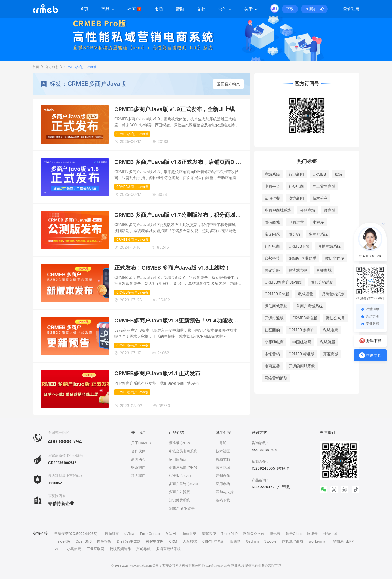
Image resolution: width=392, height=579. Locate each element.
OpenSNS (84, 541)
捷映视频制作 (120, 549)
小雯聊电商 (274, 342)
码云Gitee (294, 534)
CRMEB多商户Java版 (80, 67)
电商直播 (272, 366)
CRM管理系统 (213, 541)
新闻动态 (138, 459)
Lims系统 (189, 534)
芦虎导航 (143, 549)
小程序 (318, 222)
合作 (225, 9)
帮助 (180, 9)
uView (130, 534)
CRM (173, 541)
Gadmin (252, 541)
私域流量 (328, 342)
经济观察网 (298, 270)
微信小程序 (335, 258)
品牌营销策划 (333, 294)
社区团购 (272, 330)
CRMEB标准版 (305, 318)
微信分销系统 (322, 282)
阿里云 (312, 534)
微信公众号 (335, 318)
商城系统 (272, 174)
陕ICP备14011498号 (216, 566)
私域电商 (331, 330)
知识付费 (272, 198)
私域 (338, 174)
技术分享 (320, 198)
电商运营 (296, 222)
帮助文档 (223, 459)
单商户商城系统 (310, 306)
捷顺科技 (112, 534)
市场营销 (272, 354)
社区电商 (272, 246)
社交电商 (296, 186)
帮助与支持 (225, 492)
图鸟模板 (104, 541)
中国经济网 (302, 342)
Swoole (270, 541)
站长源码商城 (293, 541)
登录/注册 (351, 9)
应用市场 (223, 484)
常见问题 (272, 234)
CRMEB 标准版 (301, 354)
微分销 (294, 234)
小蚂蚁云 (74, 549)
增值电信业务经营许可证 (263, 566)
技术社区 (223, 451)
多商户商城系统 (278, 210)
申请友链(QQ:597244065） (77, 534)
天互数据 (190, 541)
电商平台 (272, 186)
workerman (318, 541)
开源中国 (330, 534)
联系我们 (138, 467)
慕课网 (235, 541)
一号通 (221, 443)
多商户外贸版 (179, 492)
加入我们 (138, 476)
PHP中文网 (155, 541)
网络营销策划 (276, 378)
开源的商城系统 (302, 366)
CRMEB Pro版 (277, 294)
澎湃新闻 (296, 198)
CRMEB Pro (299, 246)
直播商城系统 (329, 246)
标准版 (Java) (180, 476)
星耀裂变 (209, 534)
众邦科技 (272, 258)
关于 (251, 9)
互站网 (171, 534)
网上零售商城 (324, 186)
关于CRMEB (141, 443)
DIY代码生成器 (129, 541)
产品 (108, 9)
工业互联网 (95, 549)
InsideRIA (62, 541)
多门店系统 (178, 459)
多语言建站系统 (168, 549)
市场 (159, 9)
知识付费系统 (179, 500)
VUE (58, 549)
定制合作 (223, 476)
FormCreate (150, 534)
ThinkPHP (229, 534)
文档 (201, 9)
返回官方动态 (228, 84)
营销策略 (272, 270)
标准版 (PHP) (179, 443)
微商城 (330, 210)
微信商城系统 (276, 306)
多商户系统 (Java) (183, 484)
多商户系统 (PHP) (183, 467)
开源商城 (331, 354)
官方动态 (52, 67)
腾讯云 (275, 534)
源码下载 (223, 500)
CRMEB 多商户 (301, 330)
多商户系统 (318, 234)
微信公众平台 (254, 534)
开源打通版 (274, 318)
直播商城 (324, 270)
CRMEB (319, 174)
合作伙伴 (138, 451)
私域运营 (305, 294)
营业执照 (238, 566)
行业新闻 (296, 174)
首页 (84, 9)
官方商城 (223, 467)
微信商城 (272, 222)
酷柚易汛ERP (343, 541)
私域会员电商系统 (183, 451)
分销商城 (308, 210)
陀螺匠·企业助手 (302, 258)
